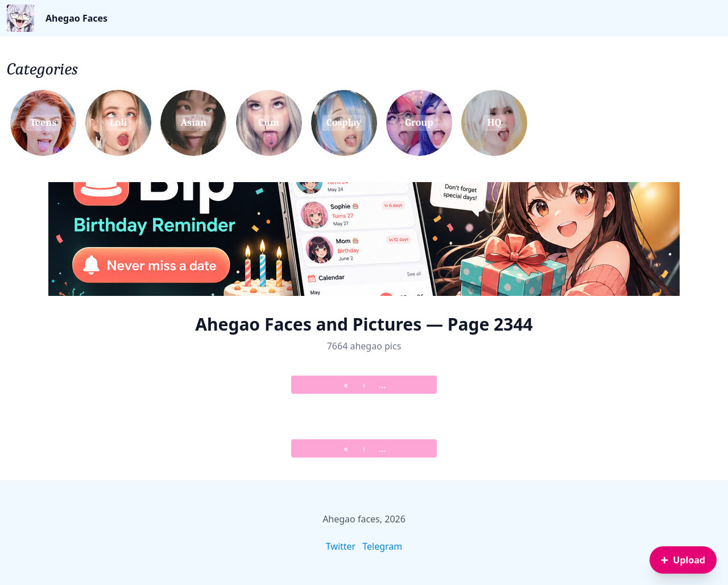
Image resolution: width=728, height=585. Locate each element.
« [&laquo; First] (346, 385)
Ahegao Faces (76, 18)
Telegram (382, 546)
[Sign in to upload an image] (683, 560)
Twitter (341, 546)
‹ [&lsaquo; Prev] (364, 385)
